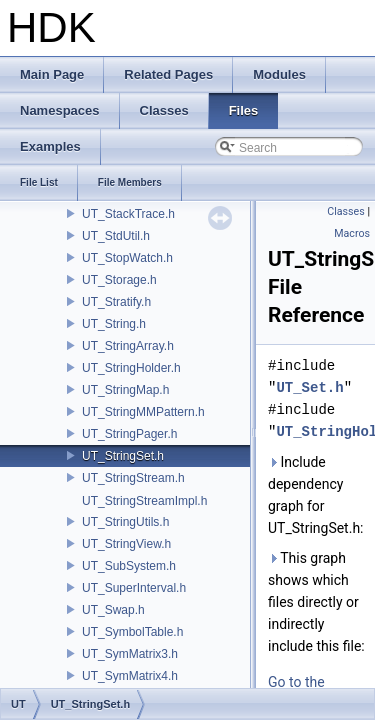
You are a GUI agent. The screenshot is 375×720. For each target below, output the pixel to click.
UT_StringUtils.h (125, 522)
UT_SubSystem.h (129, 566)
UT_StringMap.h (125, 390)
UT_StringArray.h (128, 346)
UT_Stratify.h (116, 302)
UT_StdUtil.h (116, 236)
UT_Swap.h (113, 610)
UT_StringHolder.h (131, 368)
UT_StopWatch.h (127, 258)
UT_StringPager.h (129, 434)
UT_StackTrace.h (128, 214)
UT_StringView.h (126, 544)
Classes (345, 211)
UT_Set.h (309, 387)
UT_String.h (114, 324)
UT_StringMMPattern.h (143, 412)
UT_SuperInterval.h (134, 588)
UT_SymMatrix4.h (130, 676)
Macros (352, 233)
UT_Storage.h (119, 280)
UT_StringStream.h (133, 478)
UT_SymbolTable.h (132, 632)
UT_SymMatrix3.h (130, 654)
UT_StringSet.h (123, 456)
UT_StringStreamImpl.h (144, 501)
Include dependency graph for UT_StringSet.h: (316, 495)
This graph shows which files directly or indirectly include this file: (316, 602)
